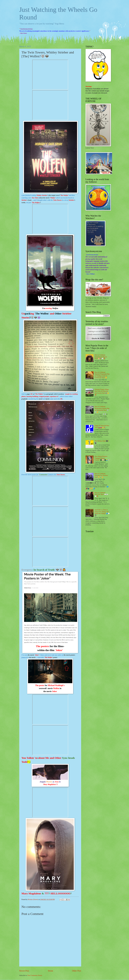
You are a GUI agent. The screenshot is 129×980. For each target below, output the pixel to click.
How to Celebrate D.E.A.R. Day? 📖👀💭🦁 (101, 494)
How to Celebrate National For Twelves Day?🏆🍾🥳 (101, 475)
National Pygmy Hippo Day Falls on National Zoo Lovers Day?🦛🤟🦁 (102, 392)
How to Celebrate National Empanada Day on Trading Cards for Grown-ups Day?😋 (102, 375)
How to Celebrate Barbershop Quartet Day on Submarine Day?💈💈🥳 (102, 409)
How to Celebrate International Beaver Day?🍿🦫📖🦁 (101, 357)
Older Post (76, 971)
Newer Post (24, 971)
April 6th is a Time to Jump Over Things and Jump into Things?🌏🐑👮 (102, 513)
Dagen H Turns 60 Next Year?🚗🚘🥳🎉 (102, 427)
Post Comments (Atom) (35, 975)
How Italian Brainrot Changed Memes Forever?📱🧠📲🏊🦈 (102, 458)
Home (51, 971)
